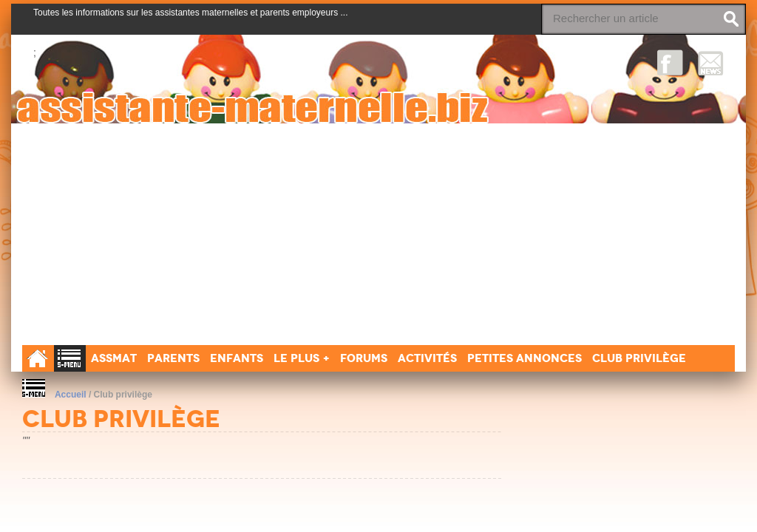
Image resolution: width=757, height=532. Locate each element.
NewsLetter (711, 62)
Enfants (237, 358)
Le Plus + (302, 358)
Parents (173, 358)
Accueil (71, 395)
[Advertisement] (378, 234)
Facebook (670, 62)
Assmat (114, 358)
